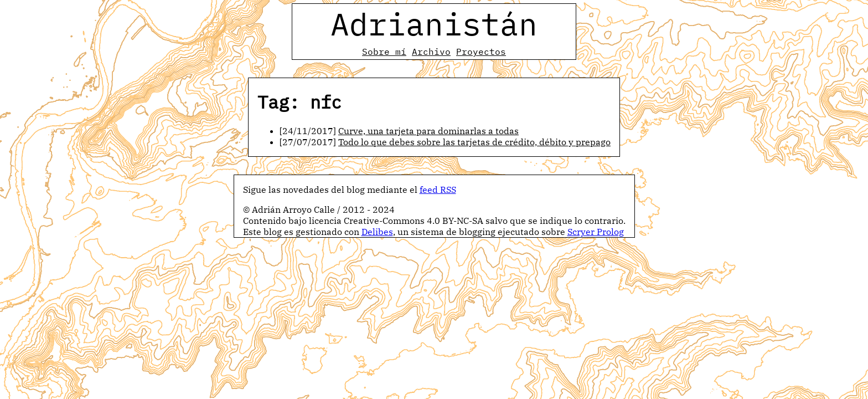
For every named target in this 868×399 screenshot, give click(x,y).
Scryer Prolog (596, 232)
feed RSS (438, 190)
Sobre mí (384, 52)
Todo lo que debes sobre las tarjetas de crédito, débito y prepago (474, 142)
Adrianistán (434, 24)
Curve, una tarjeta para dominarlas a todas (428, 131)
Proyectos (481, 52)
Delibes (377, 232)
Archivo (431, 52)
